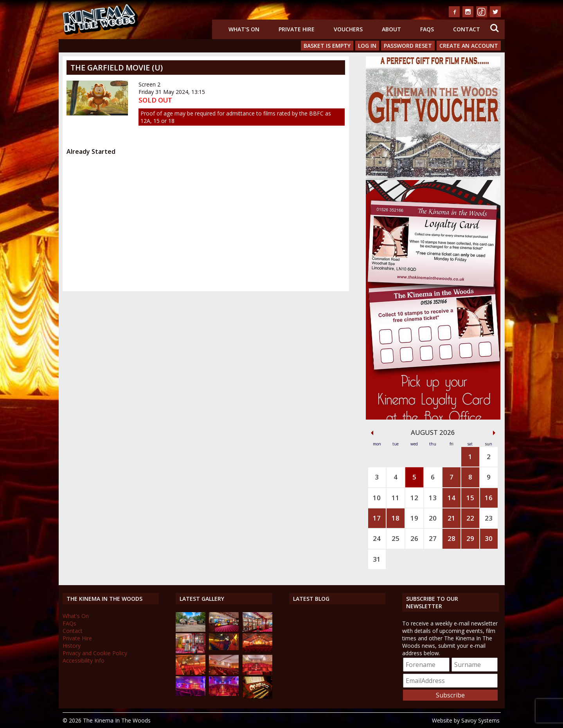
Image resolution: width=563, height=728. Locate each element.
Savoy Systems (480, 720)
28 (451, 538)
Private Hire (297, 29)
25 (396, 538)
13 (433, 498)
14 (451, 498)
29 (470, 538)
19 (414, 518)
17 (377, 518)
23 (489, 518)
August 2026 (433, 432)
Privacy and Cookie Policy (95, 653)
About (391, 29)
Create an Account (469, 46)
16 (489, 498)
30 (489, 538)
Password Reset (408, 46)
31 (377, 559)
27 (433, 538)
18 (396, 518)
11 (396, 498)
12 (414, 498)
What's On (244, 29)
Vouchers (348, 29)
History (72, 646)
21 (451, 518)
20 (433, 518)
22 (470, 518)
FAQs (427, 29)
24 (377, 538)
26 (414, 538)
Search (495, 28)
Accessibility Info (84, 660)
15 (470, 498)
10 (377, 498)
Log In (367, 46)
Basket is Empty (327, 46)
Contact (467, 29)
